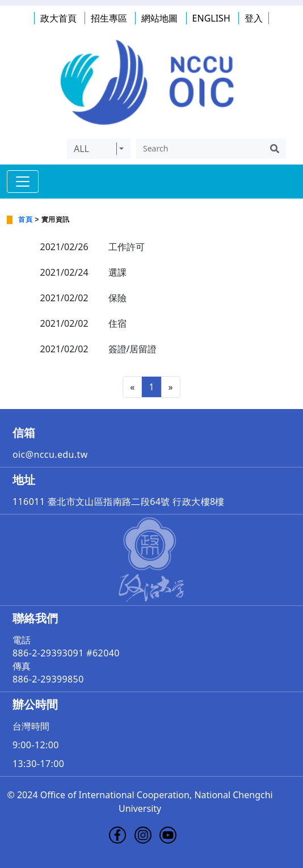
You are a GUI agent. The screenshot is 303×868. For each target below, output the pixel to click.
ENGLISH (211, 18)
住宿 (117, 323)
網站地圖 (159, 18)
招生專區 (109, 18)
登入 (254, 18)
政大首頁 (58, 18)
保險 (117, 298)
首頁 (25, 220)
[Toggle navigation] (23, 182)
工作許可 (127, 247)
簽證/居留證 (133, 349)
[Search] (200, 149)
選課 (117, 272)
